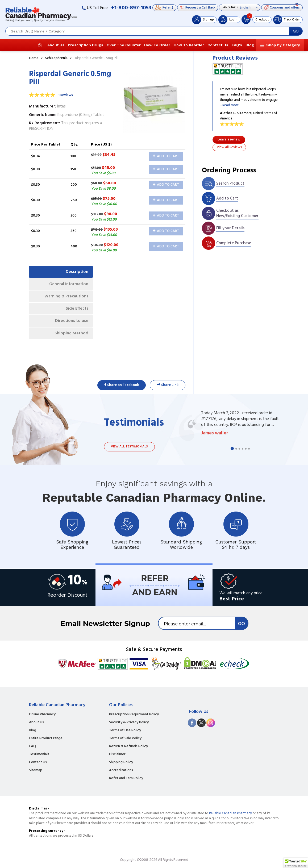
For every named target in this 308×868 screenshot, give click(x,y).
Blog (250, 45)
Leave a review (229, 140)
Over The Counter (124, 45)
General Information (68, 285)
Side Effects (76, 311)
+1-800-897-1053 (131, 8)
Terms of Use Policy (125, 730)
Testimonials (39, 754)
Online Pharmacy (42, 715)
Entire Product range (46, 738)
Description (76, 272)
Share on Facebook (122, 385)
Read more (231, 105)
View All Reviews (229, 147)
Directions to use (71, 324)
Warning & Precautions (65, 298)
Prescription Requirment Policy (134, 715)
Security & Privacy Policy (129, 722)
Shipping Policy (121, 762)
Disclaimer (117, 754)
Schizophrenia (56, 58)
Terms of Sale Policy (125, 738)
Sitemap (36, 770)
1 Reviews (66, 95)
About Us (56, 45)
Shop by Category (283, 45)
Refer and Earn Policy (126, 778)
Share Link (168, 385)
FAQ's (237, 45)
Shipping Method (70, 337)
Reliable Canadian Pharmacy (230, 813)
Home (34, 58)
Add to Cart (166, 156)
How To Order (157, 45)
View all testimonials (129, 447)
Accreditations (121, 770)
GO (296, 31)
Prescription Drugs (86, 45)
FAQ (32, 746)
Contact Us (218, 45)
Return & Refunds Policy (128, 746)
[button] (296, 863)
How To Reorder (189, 45)
